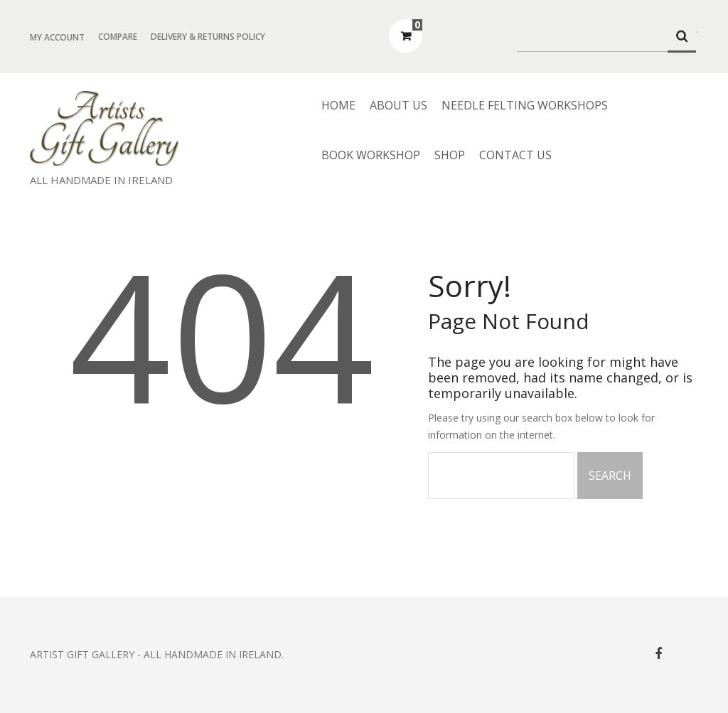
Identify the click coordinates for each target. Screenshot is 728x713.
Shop (450, 155)
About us (398, 105)
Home (338, 105)
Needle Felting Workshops (525, 105)
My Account (57, 37)
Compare (118, 37)
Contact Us (515, 155)
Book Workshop (371, 155)
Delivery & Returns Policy (208, 37)
